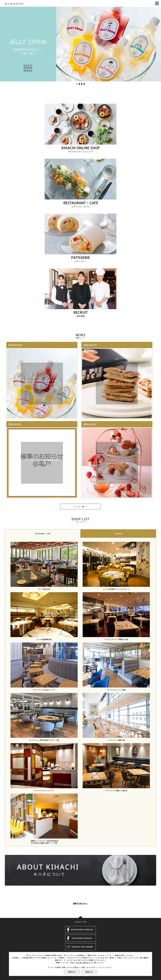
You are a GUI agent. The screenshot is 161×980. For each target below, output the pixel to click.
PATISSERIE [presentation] (118, 534)
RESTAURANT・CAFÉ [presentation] (43, 534)
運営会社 (80, 944)
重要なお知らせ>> (80, 889)
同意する (72, 972)
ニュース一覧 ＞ (80, 506)
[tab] (43, 534)
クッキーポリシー (83, 962)
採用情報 (80, 948)
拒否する (89, 972)
